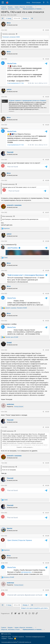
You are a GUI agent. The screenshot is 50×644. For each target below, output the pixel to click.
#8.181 (47, 30)
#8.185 (47, 158)
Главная (10, 638)
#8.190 (47, 301)
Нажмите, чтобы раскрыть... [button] (25, 455)
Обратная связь (6, 637)
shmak (4, 15)
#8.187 (47, 220)
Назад (8, 18)
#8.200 (47, 597)
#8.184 (47, 125)
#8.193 (47, 419)
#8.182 (47, 59)
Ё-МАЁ (9, 350)
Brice (9, 23)
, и (16, 315)
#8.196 (47, 493)
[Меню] (3, 2)
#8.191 (47, 328)
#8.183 (47, 97)
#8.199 (47, 570)
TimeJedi (10, 151)
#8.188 (47, 249)
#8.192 (47, 357)
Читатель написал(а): (9, 34)
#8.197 (47, 520)
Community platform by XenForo (16, 642)
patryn (9, 89)
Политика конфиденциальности (35, 637)
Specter (10, 536)
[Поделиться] (43, 30)
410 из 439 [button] (17, 18)
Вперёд (26, 18)
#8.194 (47, 435)
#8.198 (47, 543)
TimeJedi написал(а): (9, 187)
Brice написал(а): (7, 224)
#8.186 (47, 184)
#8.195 (47, 470)
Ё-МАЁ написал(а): (8, 438)
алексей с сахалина (14, 213)
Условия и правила (18, 637)
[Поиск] (48, 2)
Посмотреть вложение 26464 (11, 37)
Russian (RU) (6, 634)
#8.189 (47, 278)
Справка (4, 638)
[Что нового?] (44, 2)
